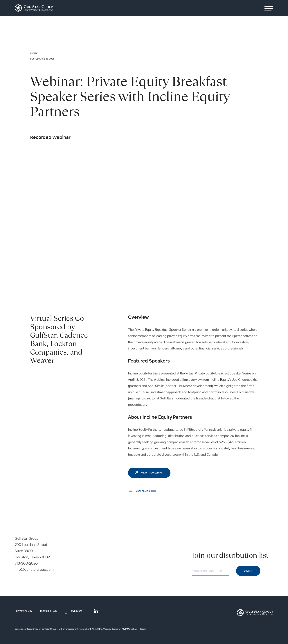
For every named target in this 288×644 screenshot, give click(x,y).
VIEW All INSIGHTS (142, 491)
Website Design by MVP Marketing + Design (125, 629)
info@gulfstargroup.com (34, 569)
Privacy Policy (23, 611)
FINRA (93, 629)
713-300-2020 (26, 563)
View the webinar (152, 473)
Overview (77, 611)
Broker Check (48, 611)
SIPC (100, 629)
